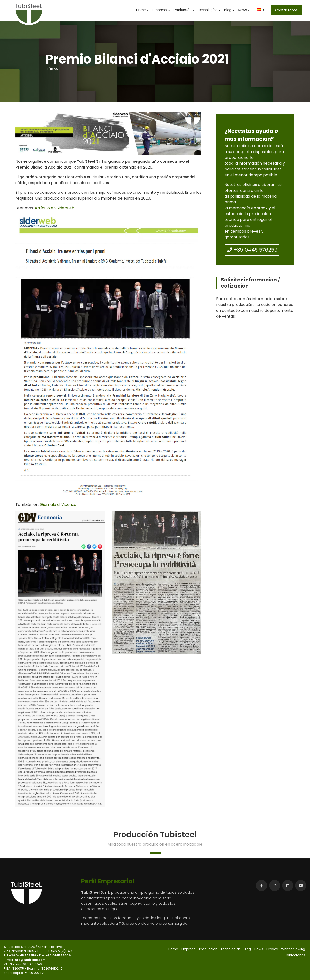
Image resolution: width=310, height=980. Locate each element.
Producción (184, 10)
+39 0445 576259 (252, 250)
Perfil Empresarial (108, 881)
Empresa (161, 10)
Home (143, 10)
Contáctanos (286, 10)
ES (261, 10)
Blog (229, 10)
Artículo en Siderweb (54, 208)
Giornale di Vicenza (58, 504)
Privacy (272, 949)
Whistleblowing (293, 949)
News (244, 10)
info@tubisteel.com (30, 960)
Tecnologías (209, 10)
